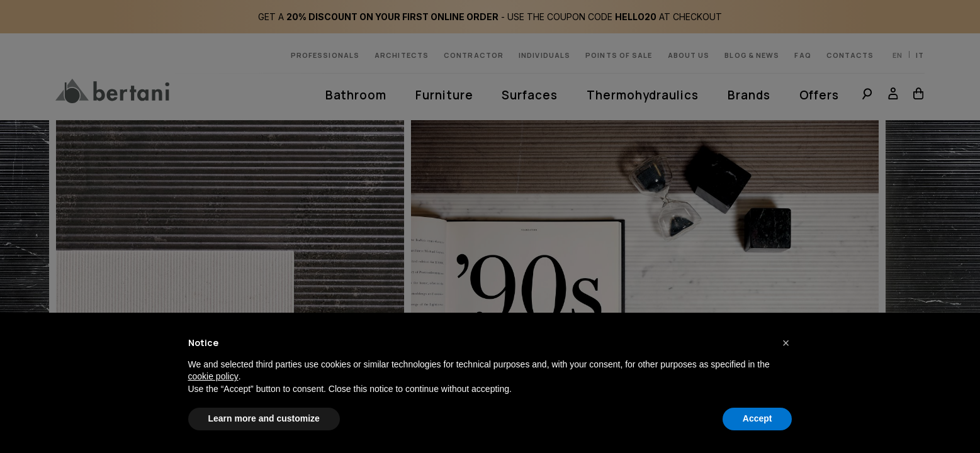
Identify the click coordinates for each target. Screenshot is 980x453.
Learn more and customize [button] (264, 418)
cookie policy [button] (213, 376)
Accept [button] (758, 418)
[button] (786, 343)
